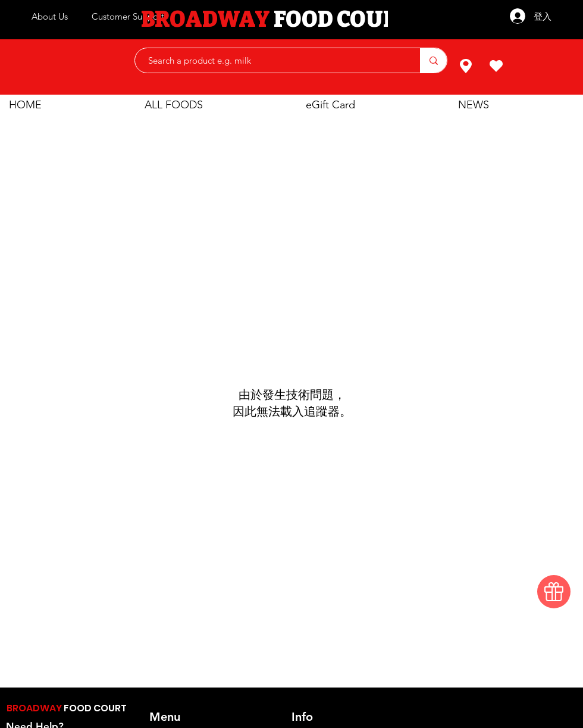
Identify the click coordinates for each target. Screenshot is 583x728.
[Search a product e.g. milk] (272, 60)
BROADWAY (35, 708)
